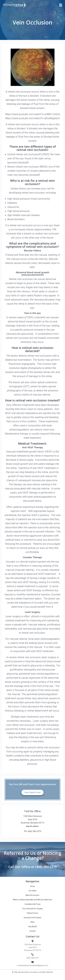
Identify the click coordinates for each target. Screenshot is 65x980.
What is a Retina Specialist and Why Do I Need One (32, 900)
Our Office (32, 891)
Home (33, 886)
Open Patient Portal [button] (32, 792)
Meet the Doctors (32, 895)
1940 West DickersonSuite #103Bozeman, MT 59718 (33, 947)
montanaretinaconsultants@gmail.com (33, 965)
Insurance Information (33, 918)
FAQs (32, 922)
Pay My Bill (32, 927)
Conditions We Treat (32, 904)
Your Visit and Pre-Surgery (32, 909)
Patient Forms (32, 913)
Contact (33, 931)
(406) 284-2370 (34, 831)
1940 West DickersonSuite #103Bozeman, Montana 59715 (33, 819)
